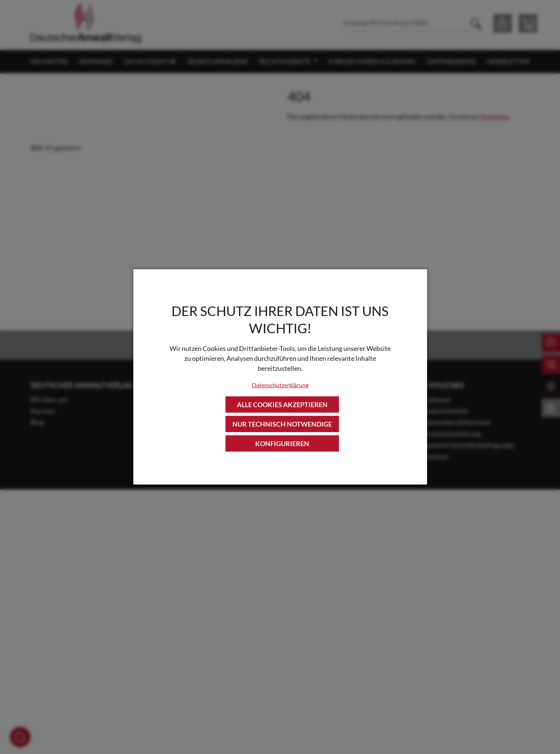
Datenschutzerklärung (280, 385)
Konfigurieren (282, 444)
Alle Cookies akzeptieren (282, 404)
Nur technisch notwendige (282, 424)
